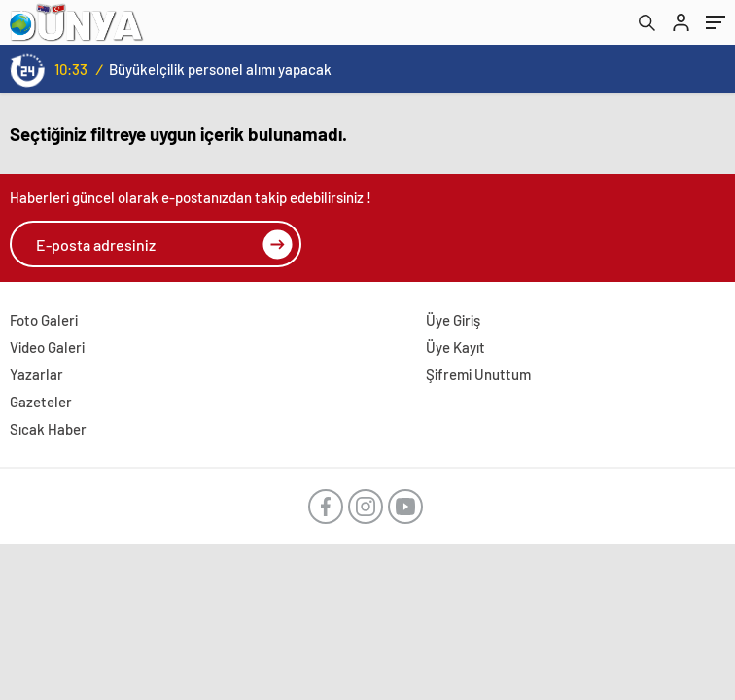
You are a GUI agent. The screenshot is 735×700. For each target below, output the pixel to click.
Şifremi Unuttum (478, 374)
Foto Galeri (44, 320)
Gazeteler (41, 402)
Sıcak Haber (48, 429)
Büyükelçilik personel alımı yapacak (220, 69)
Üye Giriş (453, 320)
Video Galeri (47, 347)
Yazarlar (36, 374)
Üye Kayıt (455, 347)
